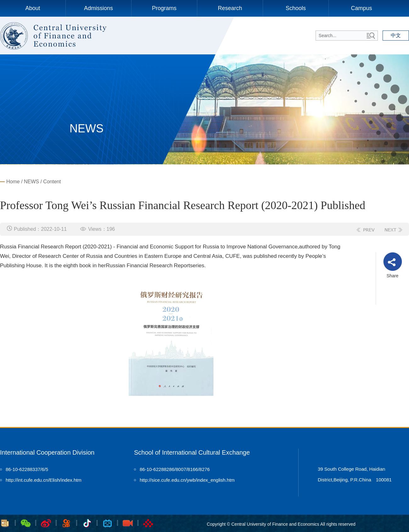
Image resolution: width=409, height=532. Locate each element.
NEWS (31, 182)
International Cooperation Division (47, 452)
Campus (361, 8)
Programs (164, 8)
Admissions (98, 8)
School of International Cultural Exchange (192, 452)
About (33, 8)
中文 (396, 35)
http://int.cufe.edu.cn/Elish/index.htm (44, 480)
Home (13, 182)
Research (230, 8)
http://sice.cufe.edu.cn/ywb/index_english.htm (187, 480)
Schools (296, 8)
